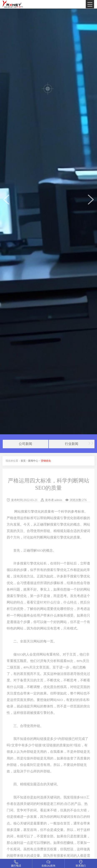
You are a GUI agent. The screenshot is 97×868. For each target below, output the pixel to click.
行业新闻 (72, 444)
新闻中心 (33, 461)
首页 (23, 461)
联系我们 (81, 866)
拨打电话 (16, 866)
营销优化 (46, 461)
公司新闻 (25, 444)
